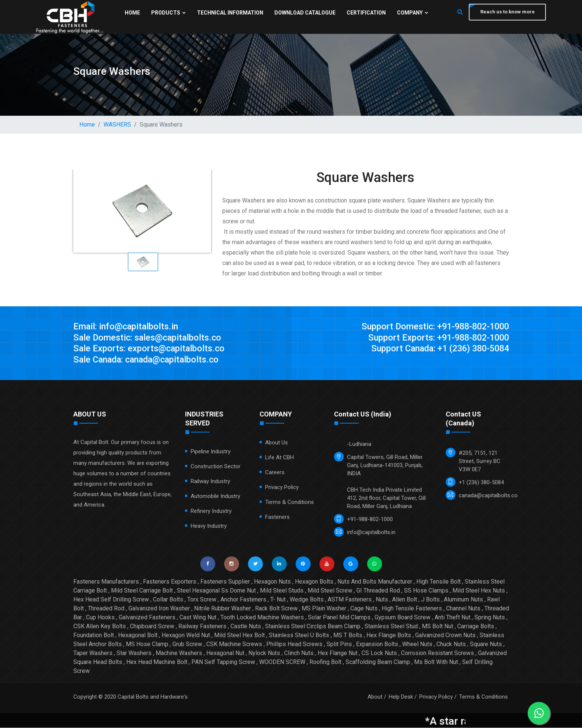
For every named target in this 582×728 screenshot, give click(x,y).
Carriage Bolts (476, 627)
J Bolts (430, 600)
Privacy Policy (282, 488)
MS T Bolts (348, 636)
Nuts (382, 600)
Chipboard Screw (152, 627)
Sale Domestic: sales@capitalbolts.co (150, 338)
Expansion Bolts (377, 645)
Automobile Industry (215, 497)
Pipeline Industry (211, 452)
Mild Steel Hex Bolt (239, 636)
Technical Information (230, 13)
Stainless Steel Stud (391, 627)
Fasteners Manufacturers (106, 582)
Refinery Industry (211, 512)
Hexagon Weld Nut (186, 636)
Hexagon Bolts (314, 582)
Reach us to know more (507, 12)
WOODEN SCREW (282, 663)
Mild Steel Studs (282, 591)
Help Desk (401, 697)
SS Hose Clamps (426, 591)
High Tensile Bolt (438, 582)
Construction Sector (216, 467)
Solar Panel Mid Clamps (339, 618)
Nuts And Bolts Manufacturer (375, 582)
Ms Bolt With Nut (436, 663)
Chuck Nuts (451, 645)
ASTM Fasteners (350, 600)
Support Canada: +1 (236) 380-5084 (437, 349)
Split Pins (339, 645)
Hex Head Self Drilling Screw (111, 600)
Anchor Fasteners (243, 600)
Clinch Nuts (299, 654)
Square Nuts (486, 645)
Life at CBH (279, 458)
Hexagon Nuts (272, 582)
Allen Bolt (405, 600)
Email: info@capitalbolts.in (127, 327)
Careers (275, 473)
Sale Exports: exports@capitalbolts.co (150, 349)
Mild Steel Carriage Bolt (142, 591)
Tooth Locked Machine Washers (262, 618)
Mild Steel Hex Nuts (479, 591)
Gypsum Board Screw (403, 618)
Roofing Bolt (325, 663)
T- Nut (278, 600)
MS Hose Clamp (147, 645)
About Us (276, 443)
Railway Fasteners (202, 627)
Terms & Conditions (290, 503)
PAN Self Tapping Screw (223, 663)
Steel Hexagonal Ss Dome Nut (216, 591)
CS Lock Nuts (379, 654)
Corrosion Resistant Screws (438, 654)
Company (412, 13)
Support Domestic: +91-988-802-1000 (432, 327)
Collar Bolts (168, 600)
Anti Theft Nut (452, 618)
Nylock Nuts (264, 654)
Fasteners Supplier (225, 582)
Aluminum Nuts (463, 600)
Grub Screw (187, 645)
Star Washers (134, 654)
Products (168, 13)
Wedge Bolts (307, 600)
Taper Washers (93, 654)
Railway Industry (210, 482)
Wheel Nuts (417, 645)
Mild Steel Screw (330, 591)
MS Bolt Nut (438, 627)
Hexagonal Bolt (138, 636)
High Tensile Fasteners (412, 609)
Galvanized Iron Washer (159, 609)
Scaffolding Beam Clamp (378, 663)
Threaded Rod (106, 609)
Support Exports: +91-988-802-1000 (436, 338)
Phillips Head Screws (294, 645)
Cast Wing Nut (198, 618)
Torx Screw (202, 600)
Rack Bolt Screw (276, 609)
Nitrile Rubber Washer (222, 609)
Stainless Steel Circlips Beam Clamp (313, 627)
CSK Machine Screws (234, 645)
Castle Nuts (246, 627)
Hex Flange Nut (338, 654)
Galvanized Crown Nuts (445, 636)
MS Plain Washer (324, 609)
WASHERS (117, 124)
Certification (366, 13)
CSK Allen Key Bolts (100, 627)
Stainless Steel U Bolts (299, 636)
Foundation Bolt (94, 636)
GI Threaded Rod (378, 591)
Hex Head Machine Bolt (157, 663)
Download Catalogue (305, 13)
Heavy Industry (209, 527)
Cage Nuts (364, 609)
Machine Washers (179, 654)
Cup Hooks (100, 618)
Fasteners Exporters (170, 582)
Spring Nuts (490, 618)
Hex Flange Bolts (389, 636)
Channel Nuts (463, 609)
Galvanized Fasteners (147, 618)
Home (132, 13)
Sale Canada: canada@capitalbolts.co (149, 360)
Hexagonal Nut (225, 654)
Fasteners (277, 518)
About (375, 697)
